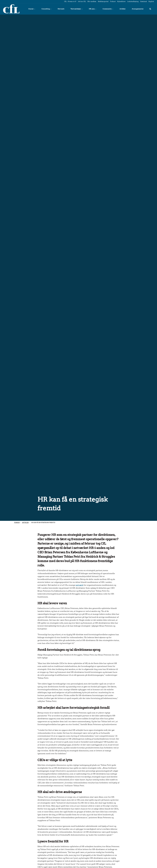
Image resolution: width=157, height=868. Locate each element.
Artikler (123, 9)
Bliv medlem (92, 2)
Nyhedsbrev (121, 2)
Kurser (32, 9)
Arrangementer (138, 9)
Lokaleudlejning (133, 2)
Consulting (46, 9)
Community (108, 9)
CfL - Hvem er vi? (70, 2)
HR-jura (93, 9)
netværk (79, 585)
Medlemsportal (103, 2)
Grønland (143, 2)
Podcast (113, 2)
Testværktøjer (77, 9)
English (151, 2)
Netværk (61, 9)
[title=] (150, 9)
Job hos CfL (82, 2)
